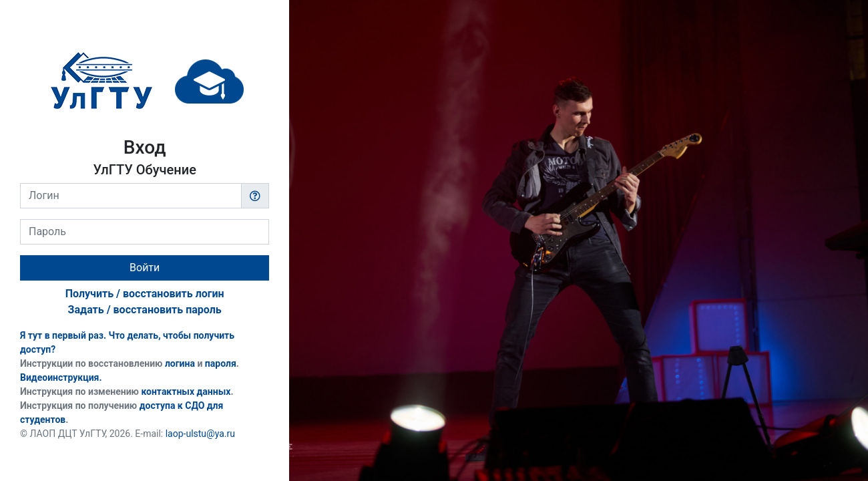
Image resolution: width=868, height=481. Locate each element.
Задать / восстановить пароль (145, 310)
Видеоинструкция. (61, 377)
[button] (255, 196)
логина (180, 363)
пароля (221, 363)
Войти (145, 268)
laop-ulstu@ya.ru (200, 434)
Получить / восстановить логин (145, 294)
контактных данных (186, 391)
